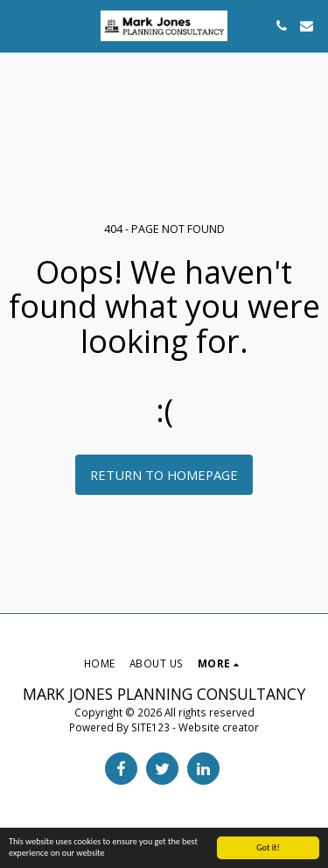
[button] (19, 25)
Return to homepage (164, 475)
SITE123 (150, 727)
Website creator (219, 727)
